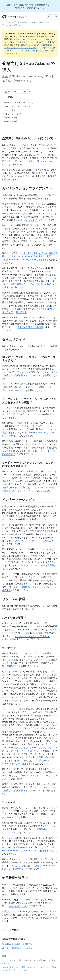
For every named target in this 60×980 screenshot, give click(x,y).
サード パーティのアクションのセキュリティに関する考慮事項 (29, 464)
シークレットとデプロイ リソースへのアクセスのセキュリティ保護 (29, 401)
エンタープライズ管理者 (17, 22)
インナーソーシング (14, 390)
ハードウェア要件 (14, 618)
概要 (47, 22)
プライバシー (33, 967)
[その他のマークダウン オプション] (29, 92)
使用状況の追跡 (15, 878)
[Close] (52, 4)
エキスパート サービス (12, 970)
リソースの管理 (15, 599)
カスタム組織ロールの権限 (30, 327)
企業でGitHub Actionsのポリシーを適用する (26, 260)
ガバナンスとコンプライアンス (27, 188)
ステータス (45, 967)
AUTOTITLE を (31, 220)
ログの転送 (21, 312)
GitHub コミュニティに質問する (17, 944)
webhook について (18, 906)
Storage (9, 802)
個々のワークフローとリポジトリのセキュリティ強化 (29, 359)
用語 (23, 967)
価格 (54, 967)
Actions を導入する (15, 25)
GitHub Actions (36, 22)
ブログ (26, 970)
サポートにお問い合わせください (17, 948)
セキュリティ (14, 339)
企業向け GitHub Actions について (29, 138)
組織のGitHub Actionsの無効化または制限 (31, 256)
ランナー (9, 648)
